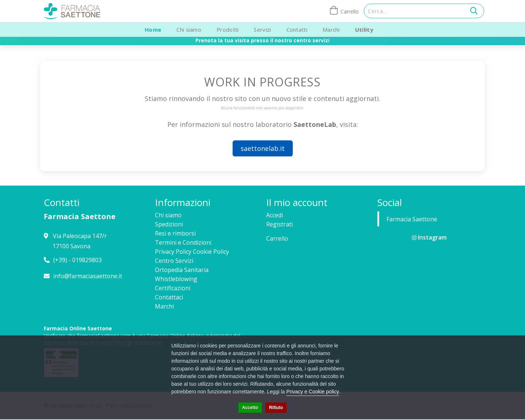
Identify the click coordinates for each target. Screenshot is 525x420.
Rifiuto (276, 408)
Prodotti (227, 30)
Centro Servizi (174, 261)
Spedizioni (169, 224)
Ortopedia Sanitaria (182, 270)
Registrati (279, 224)
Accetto (250, 408)
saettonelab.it (263, 148)
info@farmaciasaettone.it (88, 276)
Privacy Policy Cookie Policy (192, 252)
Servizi (262, 30)
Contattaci (169, 297)
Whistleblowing (176, 279)
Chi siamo (189, 30)
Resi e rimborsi (175, 233)
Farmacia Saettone (412, 219)
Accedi (275, 215)
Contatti (297, 30)
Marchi (331, 30)
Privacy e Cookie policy (313, 392)
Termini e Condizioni (183, 242)
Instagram (429, 237)
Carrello (277, 238)
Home (153, 30)
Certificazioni (173, 288)
